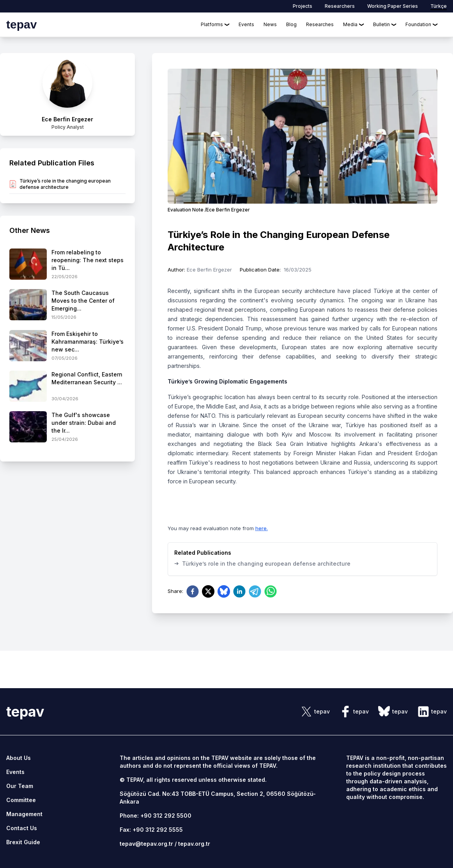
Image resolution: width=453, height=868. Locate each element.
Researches (320, 24)
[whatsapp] (271, 591)
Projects (303, 6)
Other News (30, 230)
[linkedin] (239, 591)
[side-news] (67, 264)
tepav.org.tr (194, 844)
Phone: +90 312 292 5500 (156, 816)
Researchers (340, 6)
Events (246, 24)
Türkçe (439, 6)
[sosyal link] (315, 712)
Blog (291, 24)
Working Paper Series (393, 6)
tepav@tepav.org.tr (146, 844)
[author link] (67, 94)
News (270, 24)
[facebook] (193, 591)
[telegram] (255, 591)
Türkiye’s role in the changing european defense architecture (262, 563)
